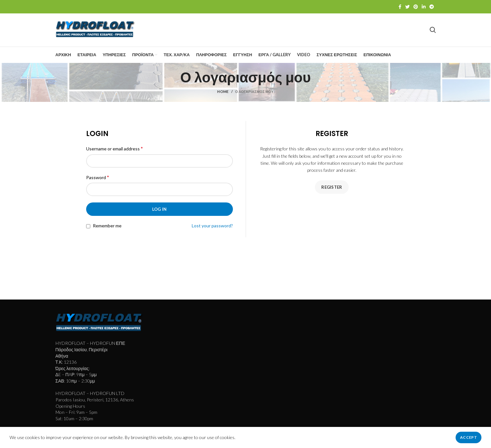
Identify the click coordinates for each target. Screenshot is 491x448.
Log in (160, 209)
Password (98, 177)
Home (223, 92)
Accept (469, 437)
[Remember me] (88, 226)
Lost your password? (212, 226)
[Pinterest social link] (416, 7)
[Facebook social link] (400, 7)
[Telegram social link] (432, 7)
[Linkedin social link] (424, 7)
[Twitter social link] (407, 7)
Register (332, 187)
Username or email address (115, 149)
